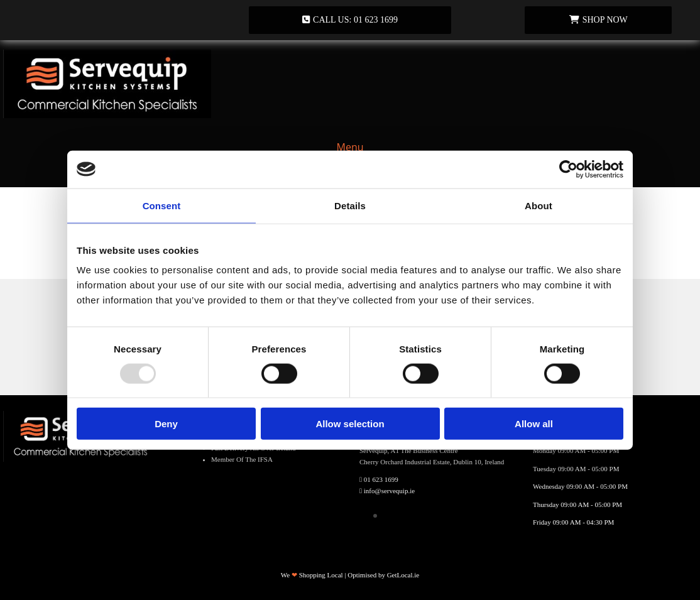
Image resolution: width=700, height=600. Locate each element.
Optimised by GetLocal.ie (383, 575)
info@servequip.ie (389, 491)
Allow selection (350, 424)
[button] (350, 20)
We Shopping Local (312, 575)
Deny (166, 424)
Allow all (534, 424)
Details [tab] (350, 205)
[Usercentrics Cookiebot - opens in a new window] (568, 169)
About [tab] (539, 205)
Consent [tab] (162, 205)
